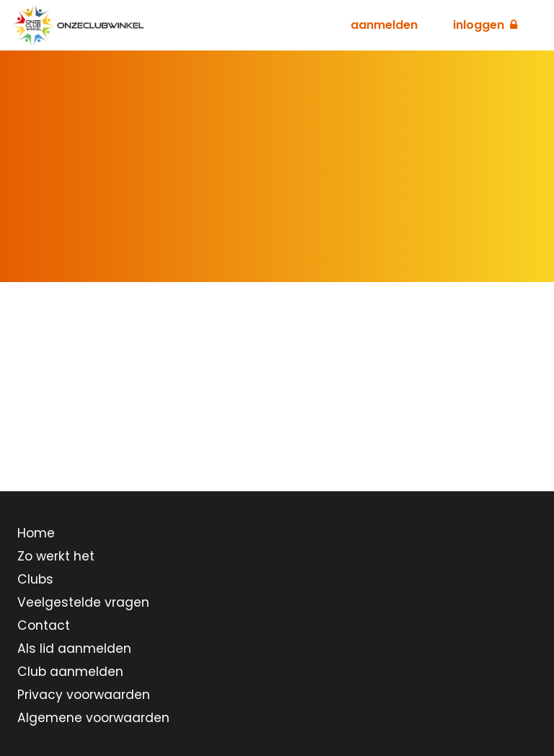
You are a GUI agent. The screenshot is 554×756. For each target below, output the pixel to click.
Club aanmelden (70, 672)
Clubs (35, 579)
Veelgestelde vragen (83, 602)
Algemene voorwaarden (93, 718)
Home (36, 533)
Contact (44, 625)
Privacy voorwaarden (84, 695)
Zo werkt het (56, 556)
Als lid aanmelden (74, 649)
